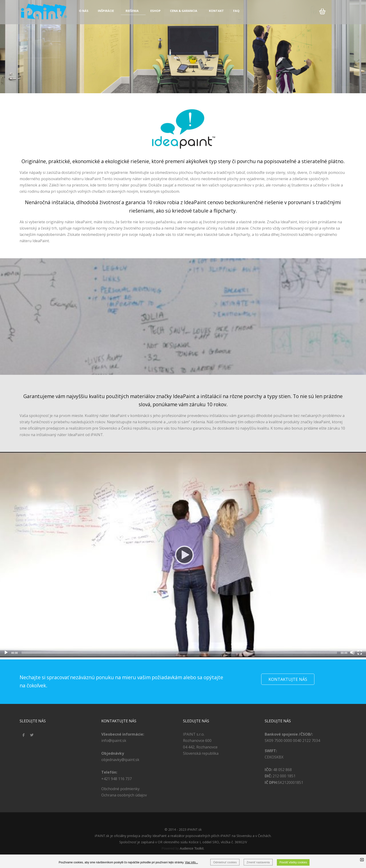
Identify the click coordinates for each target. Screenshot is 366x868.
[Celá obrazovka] (360, 652)
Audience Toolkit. (192, 848)
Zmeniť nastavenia (258, 862)
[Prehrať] (183, 555)
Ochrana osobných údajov (124, 795)
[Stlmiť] (352, 652)
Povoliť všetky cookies (293, 862)
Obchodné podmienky (120, 789)
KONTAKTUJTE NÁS (288, 679)
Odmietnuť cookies (225, 862)
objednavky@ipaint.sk (120, 760)
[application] (183, 555)
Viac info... (191, 862)
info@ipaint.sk (114, 741)
